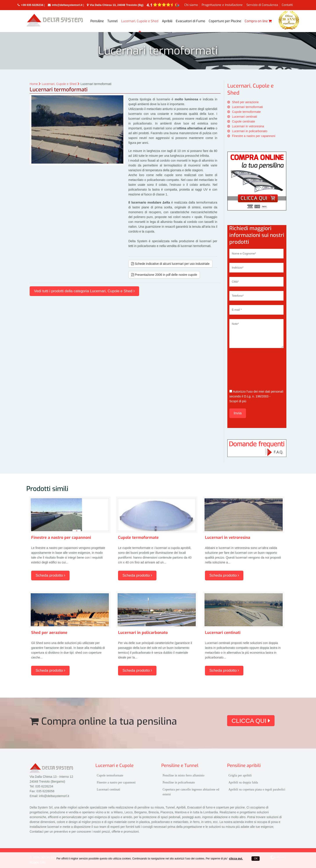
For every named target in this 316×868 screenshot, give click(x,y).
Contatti (287, 5)
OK (256, 859)
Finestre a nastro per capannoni (254, 136)
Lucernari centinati (244, 117)
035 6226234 (44, 786)
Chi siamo (191, 5)
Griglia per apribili (240, 775)
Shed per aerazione (245, 102)
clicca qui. (236, 858)
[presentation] (247, 368)
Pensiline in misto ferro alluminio (183, 775)
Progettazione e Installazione (222, 5)
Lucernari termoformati (247, 107)
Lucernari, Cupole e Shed (61, 84)
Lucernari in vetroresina (248, 126)
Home (36, 84)
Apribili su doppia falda (243, 782)
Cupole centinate (243, 121)
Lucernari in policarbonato (250, 131)
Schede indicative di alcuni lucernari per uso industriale (170, 264)
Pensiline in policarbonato (179, 782)
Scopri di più (238, 401)
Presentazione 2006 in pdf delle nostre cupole (164, 275)
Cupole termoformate (246, 112)
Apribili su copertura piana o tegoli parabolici (257, 789)
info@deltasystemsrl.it (54, 796)
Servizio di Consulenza (262, 5)
